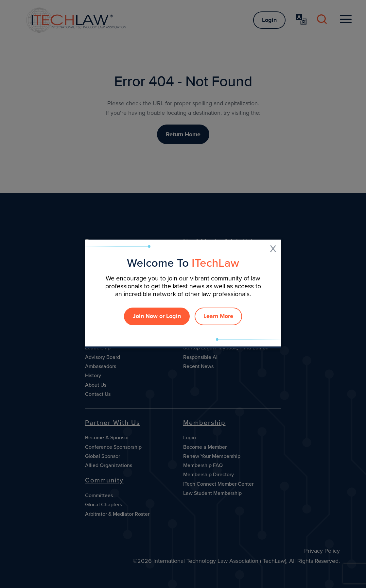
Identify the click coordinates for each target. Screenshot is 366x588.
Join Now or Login (157, 316)
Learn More (218, 316)
